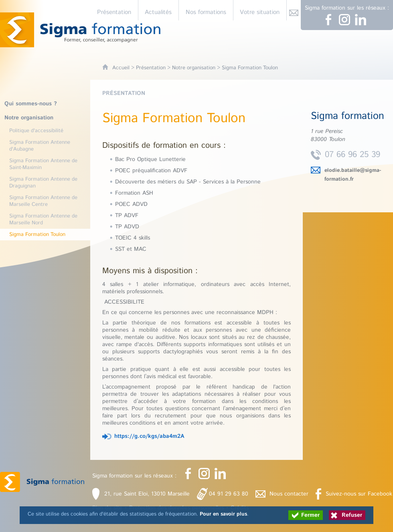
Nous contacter (289, 494)
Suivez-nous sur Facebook (359, 494)
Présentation (151, 68)
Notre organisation (194, 68)
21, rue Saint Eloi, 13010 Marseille (147, 494)
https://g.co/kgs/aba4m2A (149, 436)
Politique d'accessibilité (36, 131)
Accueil (121, 68)
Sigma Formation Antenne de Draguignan (43, 183)
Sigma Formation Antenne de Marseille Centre (43, 201)
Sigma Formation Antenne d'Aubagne (40, 146)
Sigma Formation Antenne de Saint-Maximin (43, 164)
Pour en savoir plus (223, 514)
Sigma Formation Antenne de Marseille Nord (43, 220)
